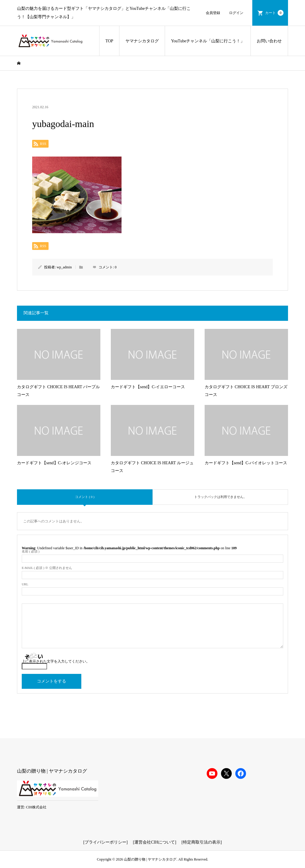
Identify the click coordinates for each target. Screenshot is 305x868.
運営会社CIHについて (155, 842)
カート (274, 13)
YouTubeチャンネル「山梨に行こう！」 (208, 41)
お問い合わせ (269, 41)
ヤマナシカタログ (142, 41)
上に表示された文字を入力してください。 (56, 661)
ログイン (236, 13)
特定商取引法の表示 (202, 842)
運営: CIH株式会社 (32, 807)
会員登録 (213, 13)
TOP (109, 41)
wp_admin (64, 267)
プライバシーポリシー (105, 842)
